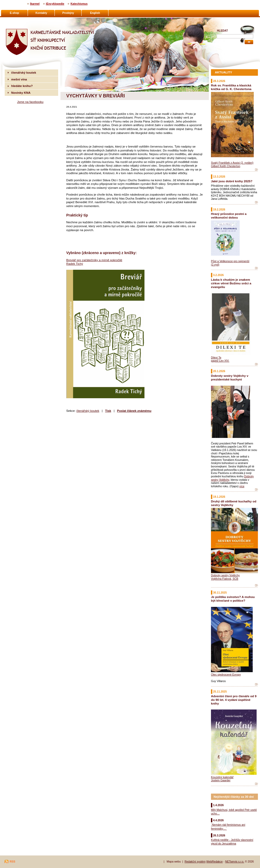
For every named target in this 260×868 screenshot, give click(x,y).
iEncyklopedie (55, 4)
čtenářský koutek (88, 411)
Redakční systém (195, 861)
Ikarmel (35, 4)
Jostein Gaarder (221, 780)
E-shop (15, 13)
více (242, 486)
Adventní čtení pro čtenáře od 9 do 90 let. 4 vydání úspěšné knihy (234, 700)
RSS (13, 861)
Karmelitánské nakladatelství (25, 20)
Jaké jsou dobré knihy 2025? (232, 181)
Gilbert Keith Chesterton (226, 166)
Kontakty (41, 13)
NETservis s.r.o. (235, 861)
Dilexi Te (216, 357)
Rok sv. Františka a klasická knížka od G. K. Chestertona (231, 87)
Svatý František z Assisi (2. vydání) (232, 163)
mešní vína (19, 79)
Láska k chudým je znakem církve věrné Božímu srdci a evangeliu (231, 283)
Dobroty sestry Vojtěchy (225, 575)
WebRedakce (214, 861)
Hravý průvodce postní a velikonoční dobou (229, 216)
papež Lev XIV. (220, 361)
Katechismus (79, 4)
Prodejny (68, 13)
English (95, 13)
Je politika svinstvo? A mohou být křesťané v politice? (233, 599)
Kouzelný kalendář (222, 777)
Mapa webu (174, 861)
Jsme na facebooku (30, 102)
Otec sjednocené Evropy (226, 675)
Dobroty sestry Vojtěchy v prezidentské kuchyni (230, 377)
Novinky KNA (21, 93)
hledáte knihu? (22, 86)
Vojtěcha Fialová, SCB (225, 579)
